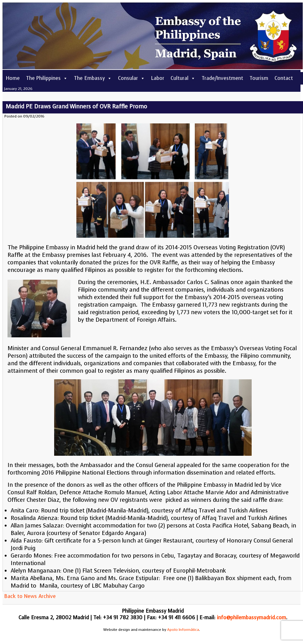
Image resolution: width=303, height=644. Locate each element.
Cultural (183, 78)
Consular (131, 78)
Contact (284, 78)
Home (13, 78)
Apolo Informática (183, 630)
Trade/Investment (222, 78)
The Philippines (47, 78)
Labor (158, 78)
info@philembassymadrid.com (252, 618)
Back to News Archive (30, 596)
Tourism (259, 78)
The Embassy (93, 78)
